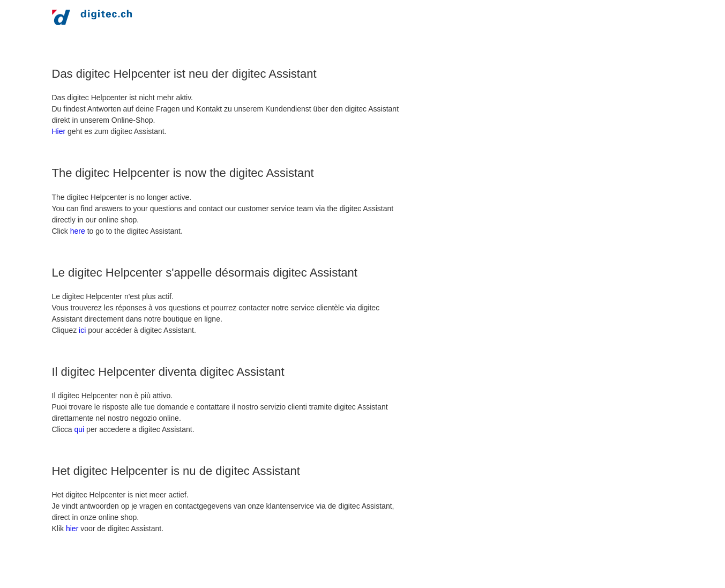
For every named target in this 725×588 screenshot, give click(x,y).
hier (72, 529)
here (78, 231)
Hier (59, 131)
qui (80, 429)
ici (82, 330)
